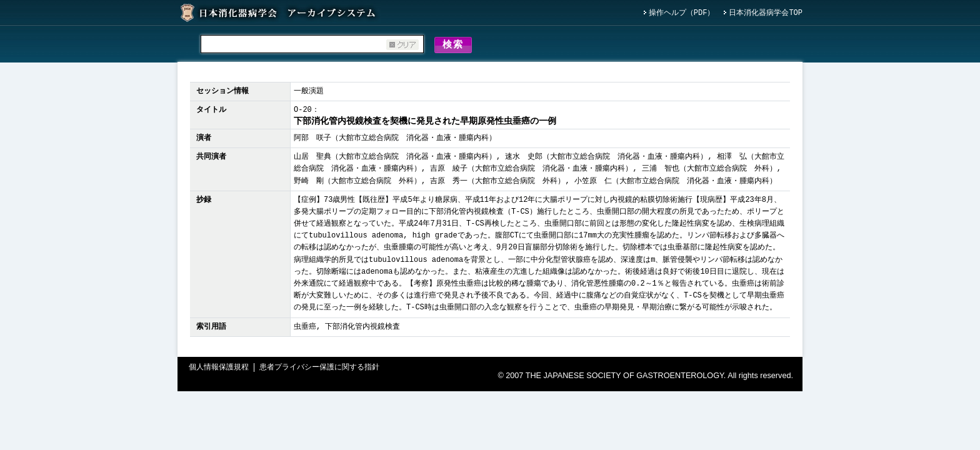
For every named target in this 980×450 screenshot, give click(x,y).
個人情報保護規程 (219, 370)
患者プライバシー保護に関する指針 (319, 370)
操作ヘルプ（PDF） (682, 13)
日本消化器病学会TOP (766, 13)
